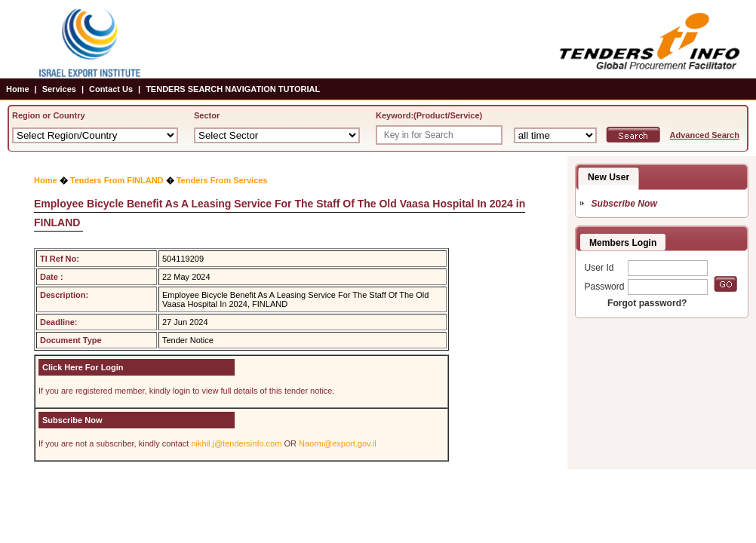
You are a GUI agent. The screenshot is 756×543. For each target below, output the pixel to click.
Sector (207, 115)
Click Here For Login (83, 367)
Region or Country (49, 115)
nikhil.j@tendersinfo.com (236, 443)
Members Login (623, 243)
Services (59, 89)
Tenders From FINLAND (117, 180)
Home (18, 89)
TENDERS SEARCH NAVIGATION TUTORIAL (233, 89)
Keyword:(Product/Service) (429, 115)
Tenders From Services (222, 180)
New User (608, 177)
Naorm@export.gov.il (338, 443)
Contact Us (111, 89)
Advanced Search (705, 135)
